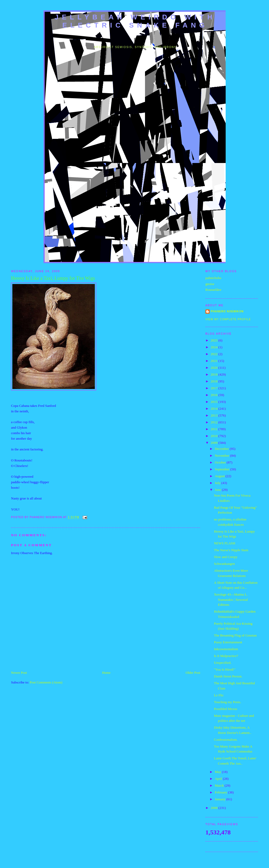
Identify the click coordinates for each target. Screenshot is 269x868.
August (220, 476)
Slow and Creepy (226, 557)
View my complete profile (228, 319)
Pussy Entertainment (228, 642)
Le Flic (219, 695)
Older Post (193, 673)
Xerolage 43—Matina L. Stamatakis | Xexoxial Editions (231, 599)
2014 (214, 409)
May (218, 772)
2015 (214, 402)
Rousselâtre (213, 290)
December (222, 449)
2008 (214, 808)
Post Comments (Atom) (46, 682)
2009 (214, 443)
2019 (214, 374)
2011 (214, 429)
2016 (214, 395)
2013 (214, 415)
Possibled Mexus (225, 709)
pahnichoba (213, 278)
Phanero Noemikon (227, 311)
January (221, 799)
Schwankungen (224, 564)
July (218, 483)
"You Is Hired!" (225, 669)
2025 (214, 340)
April (219, 779)
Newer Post (19, 673)
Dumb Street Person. (228, 676)
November (223, 456)
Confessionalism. (226, 740)
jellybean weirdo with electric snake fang (135, 21)
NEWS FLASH (224, 543)
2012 (214, 422)
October (221, 462)
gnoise (210, 284)
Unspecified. (223, 663)
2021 (214, 361)
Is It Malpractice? (226, 656)
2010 (214, 436)
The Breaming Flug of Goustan (235, 635)
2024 (214, 347)
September (223, 469)
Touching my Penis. (227, 702)
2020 (214, 368)
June (218, 490)
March (220, 785)
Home (106, 673)
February (221, 792)
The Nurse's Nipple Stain (231, 550)
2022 (214, 354)
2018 (214, 381)
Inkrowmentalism (226, 649)
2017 (214, 388)
